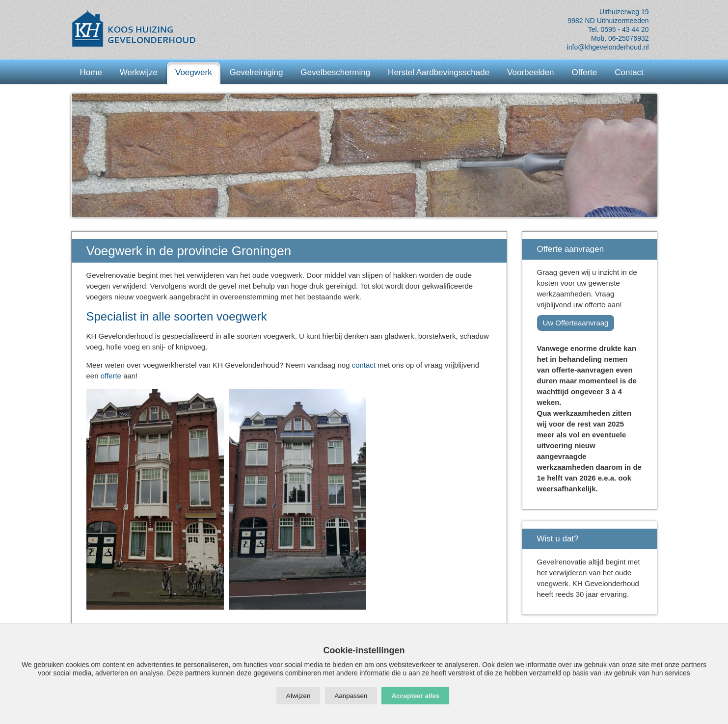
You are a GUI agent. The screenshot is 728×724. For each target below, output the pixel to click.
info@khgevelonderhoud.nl (608, 47)
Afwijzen (298, 696)
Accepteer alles (415, 696)
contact (364, 365)
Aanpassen (351, 696)
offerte (111, 376)
